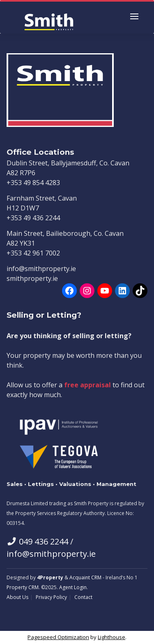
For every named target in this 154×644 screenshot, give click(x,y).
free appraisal (87, 385)
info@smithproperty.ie (51, 554)
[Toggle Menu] (134, 18)
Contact (83, 597)
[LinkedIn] (122, 291)
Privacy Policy (51, 597)
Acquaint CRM (85, 577)
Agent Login (73, 587)
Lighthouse (111, 637)
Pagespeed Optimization (58, 637)
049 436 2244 (44, 541)
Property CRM (23, 587)
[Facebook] (69, 291)
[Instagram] (87, 291)
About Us (17, 597)
